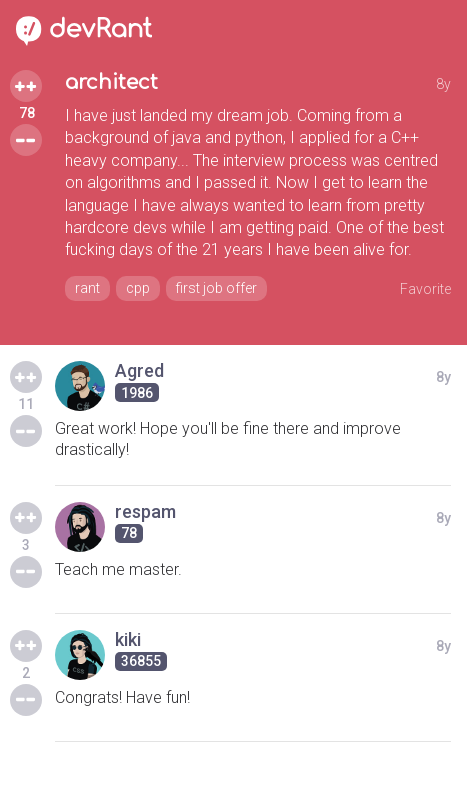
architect (111, 82)
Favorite (425, 289)
